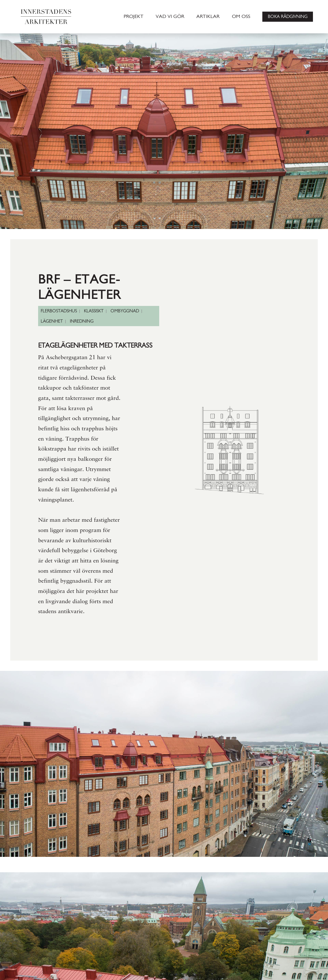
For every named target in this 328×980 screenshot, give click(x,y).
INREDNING (82, 321)
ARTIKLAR (208, 17)
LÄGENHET (52, 321)
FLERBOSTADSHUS (59, 311)
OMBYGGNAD (125, 311)
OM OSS (241, 17)
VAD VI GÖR (170, 17)
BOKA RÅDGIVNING (288, 17)
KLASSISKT (94, 311)
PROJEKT (134, 17)
